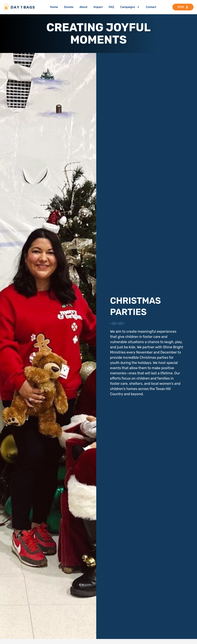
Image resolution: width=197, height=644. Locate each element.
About (83, 7)
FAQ (111, 7)
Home (54, 7)
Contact (151, 7)
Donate (69, 7)
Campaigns (130, 7)
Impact (98, 7)
